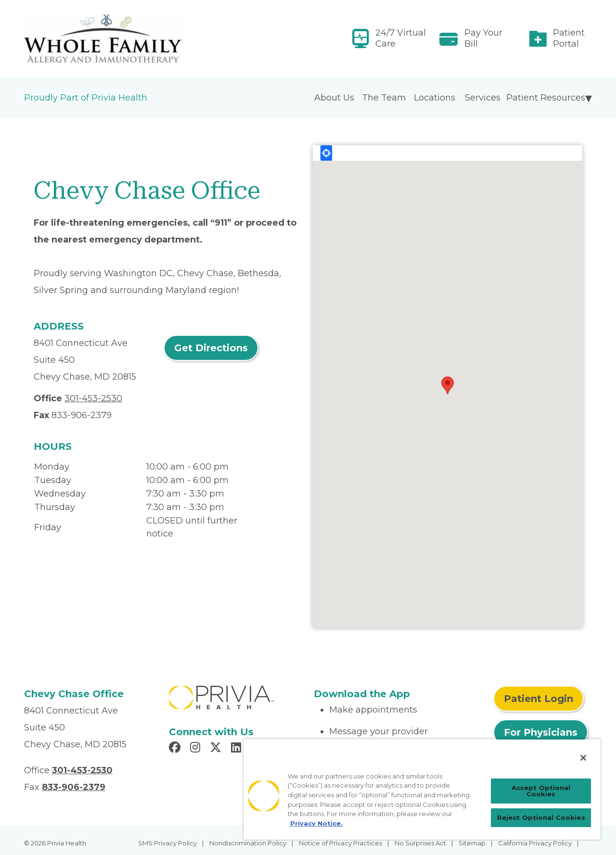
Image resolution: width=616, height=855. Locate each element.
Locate (326, 153)
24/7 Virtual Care (401, 38)
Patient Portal (569, 38)
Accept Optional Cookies (541, 791)
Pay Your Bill (483, 38)
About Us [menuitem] (334, 98)
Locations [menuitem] (435, 98)
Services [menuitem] (483, 98)
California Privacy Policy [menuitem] (535, 843)
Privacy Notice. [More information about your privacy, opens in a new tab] (316, 823)
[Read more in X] (217, 749)
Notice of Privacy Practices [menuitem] (340, 843)
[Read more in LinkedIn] (237, 749)
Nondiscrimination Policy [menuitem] (248, 843)
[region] (422, 789)
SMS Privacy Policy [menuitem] (167, 843)
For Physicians (541, 732)
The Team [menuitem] (384, 98)
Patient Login (539, 699)
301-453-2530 (93, 398)
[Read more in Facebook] (176, 749)
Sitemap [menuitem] (472, 843)
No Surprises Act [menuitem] (420, 843)
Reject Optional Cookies (541, 817)
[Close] (583, 758)
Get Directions (211, 348)
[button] (448, 385)
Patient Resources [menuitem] (546, 98)
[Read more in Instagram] (197, 749)
